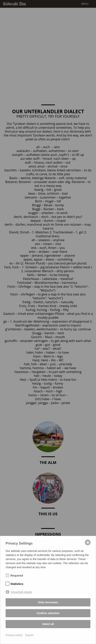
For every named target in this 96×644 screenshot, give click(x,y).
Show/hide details (21, 592)
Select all (48, 624)
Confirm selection (48, 613)
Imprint (29, 635)
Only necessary (48, 602)
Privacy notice (14, 635)
